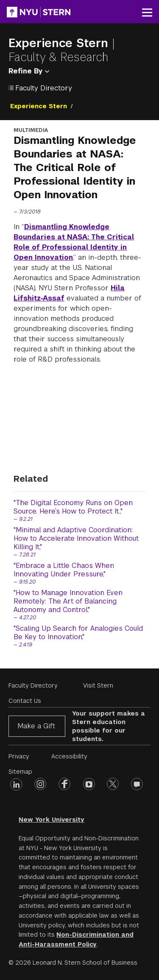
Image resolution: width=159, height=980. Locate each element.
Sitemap (20, 772)
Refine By (29, 71)
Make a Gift (36, 726)
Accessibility (69, 756)
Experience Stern (60, 43)
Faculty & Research (58, 57)
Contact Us (25, 701)
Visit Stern (98, 685)
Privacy (19, 756)
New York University (52, 820)
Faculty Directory (33, 685)
